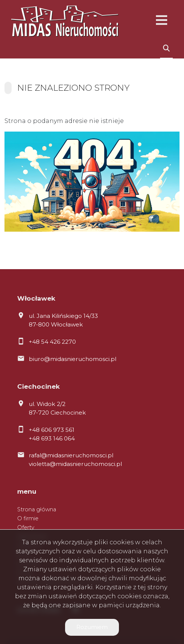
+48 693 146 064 (52, 438)
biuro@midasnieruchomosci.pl (73, 359)
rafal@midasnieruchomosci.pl (71, 455)
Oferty (26, 527)
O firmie (28, 518)
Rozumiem (92, 627)
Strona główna (37, 509)
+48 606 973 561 (52, 430)
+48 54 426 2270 (52, 342)
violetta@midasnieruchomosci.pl (75, 464)
